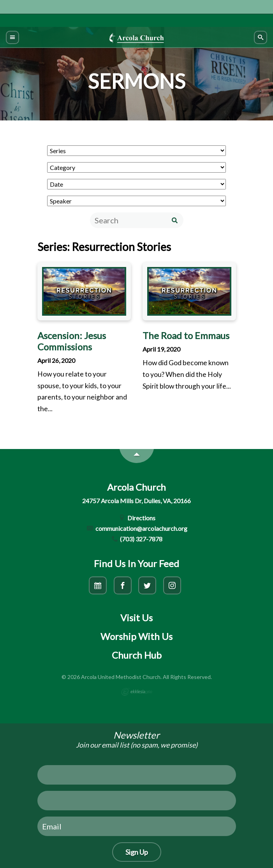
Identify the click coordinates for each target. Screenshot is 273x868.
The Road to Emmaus (186, 335)
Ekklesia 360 (137, 692)
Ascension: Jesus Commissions (72, 341)
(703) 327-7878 (137, 539)
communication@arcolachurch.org (136, 528)
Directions (136, 518)
